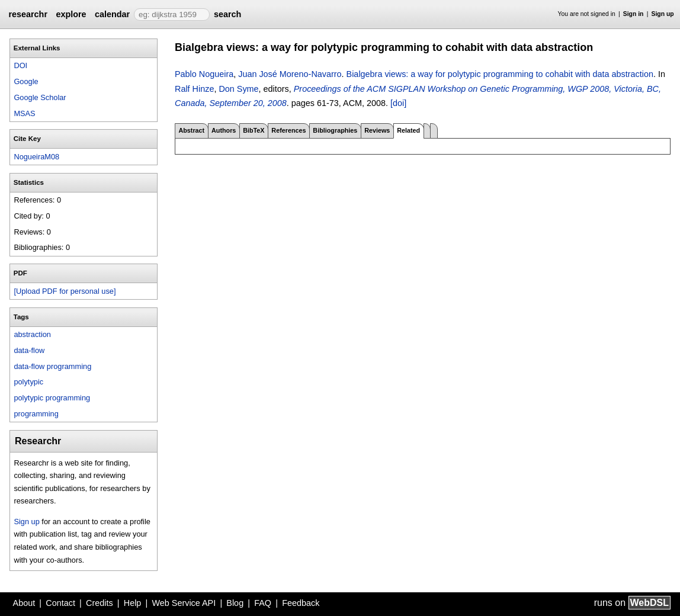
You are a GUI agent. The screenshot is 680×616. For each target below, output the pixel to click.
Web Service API (184, 603)
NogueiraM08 (36, 157)
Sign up (663, 14)
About (24, 603)
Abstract (191, 130)
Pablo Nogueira (204, 74)
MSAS (24, 113)
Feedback (301, 603)
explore (71, 14)
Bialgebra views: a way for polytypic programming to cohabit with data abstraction (500, 74)
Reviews (377, 130)
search (227, 14)
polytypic (28, 382)
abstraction (32, 334)
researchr (28, 14)
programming (36, 414)
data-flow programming (52, 366)
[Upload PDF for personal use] (65, 291)
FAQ (263, 603)
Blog (235, 603)
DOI (20, 65)
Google (26, 81)
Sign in (634, 14)
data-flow (29, 350)
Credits (100, 603)
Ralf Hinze (194, 89)
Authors (224, 130)
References (288, 130)
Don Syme (238, 89)
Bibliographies (335, 130)
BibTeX (254, 130)
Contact (60, 603)
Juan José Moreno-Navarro (290, 74)
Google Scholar (40, 97)
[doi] (398, 103)
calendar (112, 14)
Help (133, 603)
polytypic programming (52, 398)
